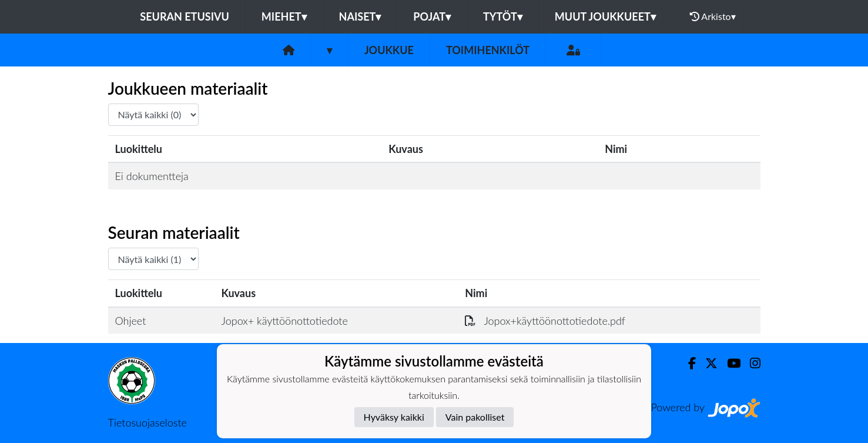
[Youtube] (729, 363)
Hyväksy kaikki (394, 417)
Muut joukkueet (605, 16)
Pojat (432, 16)
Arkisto (713, 16)
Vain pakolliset (475, 417)
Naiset (360, 16)
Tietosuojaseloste (148, 422)
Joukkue (389, 50)
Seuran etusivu (185, 16)
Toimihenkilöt (488, 50)
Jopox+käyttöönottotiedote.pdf (545, 321)
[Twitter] (707, 363)
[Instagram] (750, 363)
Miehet (284, 16)
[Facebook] (687, 363)
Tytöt (503, 16)
